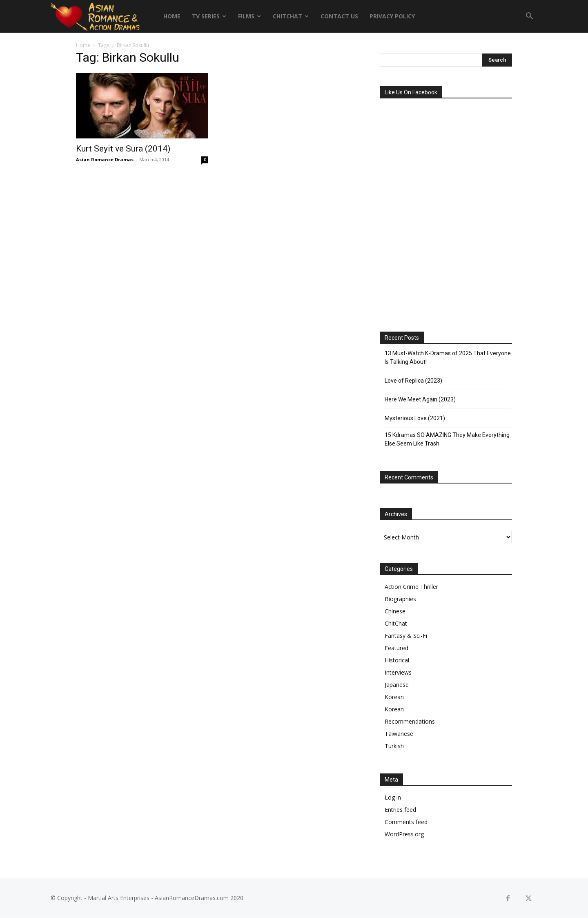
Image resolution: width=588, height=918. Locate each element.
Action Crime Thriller (411, 587)
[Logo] (95, 16)
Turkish (394, 746)
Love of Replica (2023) (413, 381)
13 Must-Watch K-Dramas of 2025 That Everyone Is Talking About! (448, 358)
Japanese (397, 685)
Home (172, 16)
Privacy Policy (392, 16)
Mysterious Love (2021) (415, 418)
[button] (529, 17)
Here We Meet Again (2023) (420, 399)
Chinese (395, 611)
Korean (394, 697)
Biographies (400, 599)
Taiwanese (399, 734)
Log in (393, 797)
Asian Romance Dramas (105, 159)
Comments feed (406, 822)
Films (249, 16)
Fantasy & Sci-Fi (406, 636)
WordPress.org (404, 834)
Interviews (398, 672)
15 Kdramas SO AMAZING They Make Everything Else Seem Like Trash (447, 439)
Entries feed (400, 810)
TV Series (209, 16)
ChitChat (291, 16)
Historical (397, 660)
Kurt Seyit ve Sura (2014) (123, 149)
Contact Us (339, 16)
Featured (396, 648)
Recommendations (410, 721)
